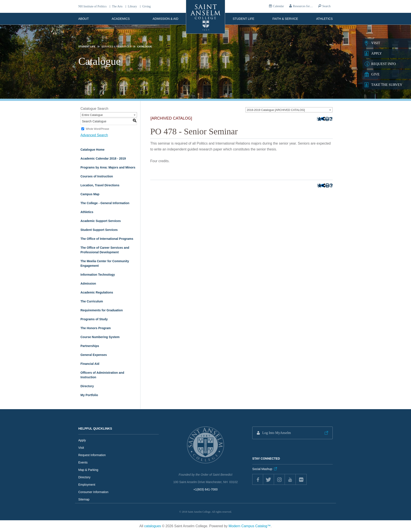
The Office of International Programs (107, 239)
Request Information (92, 455)
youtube (290, 479)
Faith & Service (285, 19)
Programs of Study (94, 319)
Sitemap (84, 499)
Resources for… (303, 6)
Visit (81, 448)
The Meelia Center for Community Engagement (105, 263)
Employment (87, 485)
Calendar (278, 6)
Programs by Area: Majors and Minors (108, 167)
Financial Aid (90, 364)
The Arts (117, 7)
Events (83, 462)
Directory (87, 386)
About (84, 19)
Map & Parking (88, 470)
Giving (146, 7)
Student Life (243, 19)
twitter (269, 479)
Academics (121, 19)
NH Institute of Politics (92, 7)
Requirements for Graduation (102, 310)
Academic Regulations (97, 292)
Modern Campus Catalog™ (250, 526)
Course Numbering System (100, 337)
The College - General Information (105, 203)
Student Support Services (99, 230)
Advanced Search (94, 135)
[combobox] (289, 110)
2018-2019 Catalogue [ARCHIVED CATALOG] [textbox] (276, 110)
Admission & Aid (165, 19)
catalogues (153, 526)
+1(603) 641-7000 (205, 489)
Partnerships (90, 346)
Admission (88, 284)
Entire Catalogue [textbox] (92, 115)
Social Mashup (262, 469)
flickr (301, 479)
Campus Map (90, 194)
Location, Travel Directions (100, 185)
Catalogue (145, 47)
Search (326, 6)
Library (132, 7)
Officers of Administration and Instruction (102, 375)
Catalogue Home (92, 150)
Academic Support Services (101, 221)
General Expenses (94, 355)
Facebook (258, 479)
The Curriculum (92, 301)
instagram (279, 479)
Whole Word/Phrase (97, 129)
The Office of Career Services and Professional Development (105, 250)
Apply (82, 440)
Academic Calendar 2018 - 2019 (103, 158)
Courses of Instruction (97, 176)
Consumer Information (93, 492)
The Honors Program (96, 328)
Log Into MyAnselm (277, 433)
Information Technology (98, 275)
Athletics (324, 19)
